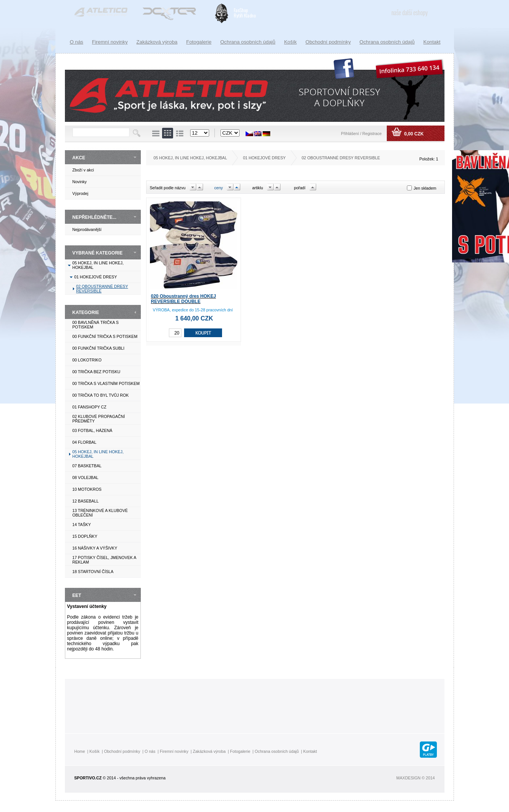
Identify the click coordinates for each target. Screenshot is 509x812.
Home (80, 751)
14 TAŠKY (82, 525)
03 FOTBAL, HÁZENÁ (92, 430)
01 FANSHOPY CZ (90, 407)
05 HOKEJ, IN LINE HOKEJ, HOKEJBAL (191, 158)
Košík (290, 42)
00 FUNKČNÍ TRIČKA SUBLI (98, 348)
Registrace (372, 134)
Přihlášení (350, 134)
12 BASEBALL (86, 501)
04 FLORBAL (84, 442)
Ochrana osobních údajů (387, 42)
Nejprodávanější (87, 229)
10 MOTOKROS (87, 489)
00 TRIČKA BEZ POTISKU (97, 372)
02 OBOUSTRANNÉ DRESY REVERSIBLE (341, 158)
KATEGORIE (86, 313)
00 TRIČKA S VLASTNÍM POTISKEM (106, 383)
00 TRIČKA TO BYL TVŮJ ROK (101, 395)
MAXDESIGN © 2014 (415, 778)
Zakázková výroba (157, 42)
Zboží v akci (83, 170)
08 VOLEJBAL (86, 477)
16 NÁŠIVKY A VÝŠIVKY (95, 548)
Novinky (80, 182)
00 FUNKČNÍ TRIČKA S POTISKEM (105, 336)
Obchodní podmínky (328, 42)
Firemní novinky (110, 42)
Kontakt (432, 42)
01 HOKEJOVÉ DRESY (96, 277)
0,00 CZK (413, 134)
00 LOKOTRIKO (87, 360)
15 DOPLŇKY (85, 536)
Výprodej (80, 193)
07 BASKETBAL (87, 466)
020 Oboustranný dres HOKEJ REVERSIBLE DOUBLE (184, 299)
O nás (77, 42)
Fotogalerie (199, 42)
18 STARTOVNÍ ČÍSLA (93, 572)
